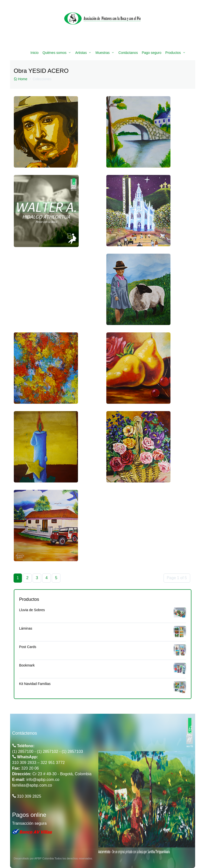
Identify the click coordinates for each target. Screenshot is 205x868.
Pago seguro (152, 53)
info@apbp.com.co (43, 780)
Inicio (35, 53)
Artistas (81, 53)
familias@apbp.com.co (32, 785)
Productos (173, 53)
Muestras (103, 53)
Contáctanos (128, 53)
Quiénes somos (54, 53)
